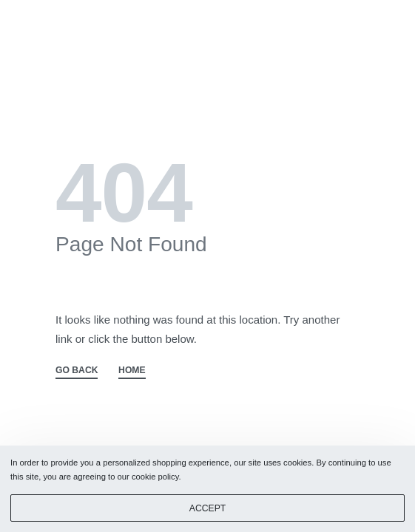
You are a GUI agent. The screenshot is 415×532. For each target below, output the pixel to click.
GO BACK (77, 371)
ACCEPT (207, 508)
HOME (132, 371)
